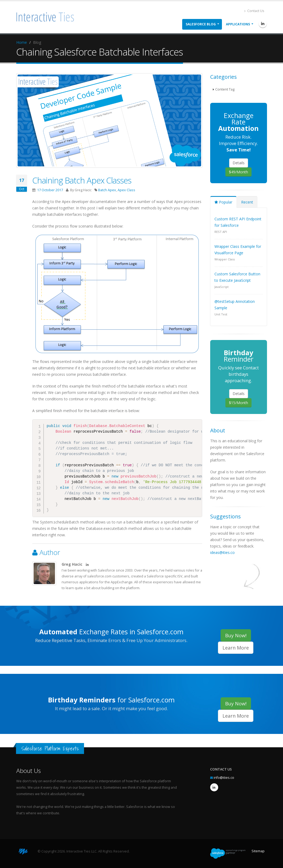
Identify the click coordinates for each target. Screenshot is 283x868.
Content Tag (225, 89)
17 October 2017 (50, 190)
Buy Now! (236, 635)
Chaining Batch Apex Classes (82, 180)
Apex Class (126, 190)
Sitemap (258, 851)
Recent (247, 202)
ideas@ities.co (222, 552)
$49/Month (238, 172)
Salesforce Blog (201, 24)
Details (239, 163)
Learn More (236, 648)
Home (22, 42)
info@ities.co (224, 778)
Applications (238, 24)
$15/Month (238, 403)
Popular (223, 202)
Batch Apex (107, 190)
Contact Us (254, 11)
